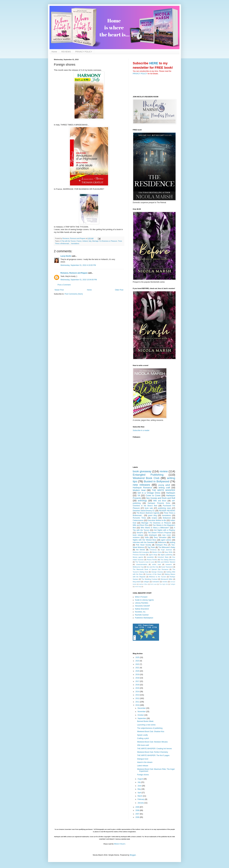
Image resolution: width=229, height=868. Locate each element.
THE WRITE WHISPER (163, 490)
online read (156, 564)
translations (75, 244)
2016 (138, 685)
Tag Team (151, 547)
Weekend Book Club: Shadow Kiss (151, 732)
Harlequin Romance (142, 488)
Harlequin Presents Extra (159, 503)
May (139, 789)
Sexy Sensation (160, 537)
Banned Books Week (145, 721)
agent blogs (153, 555)
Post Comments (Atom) (74, 294)
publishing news (165, 508)
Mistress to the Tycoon (158, 577)
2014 (138, 692)
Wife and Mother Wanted (166, 562)
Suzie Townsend (167, 567)
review (164, 471)
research (169, 564)
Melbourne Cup (138, 567)
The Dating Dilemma (168, 560)
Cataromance (138, 520)
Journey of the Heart (154, 574)
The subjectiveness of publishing (150, 728)
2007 (138, 814)
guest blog (153, 515)
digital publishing (167, 555)
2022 (138, 664)
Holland (85, 241)
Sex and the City (152, 567)
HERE (154, 63)
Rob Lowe (153, 584)
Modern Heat (139, 490)
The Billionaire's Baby (167, 547)
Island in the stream (145, 762)
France (79, 241)
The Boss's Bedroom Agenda (148, 513)
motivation (156, 582)
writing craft (164, 488)
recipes (154, 518)
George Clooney (157, 572)
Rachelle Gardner (142, 615)
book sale (149, 508)
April (140, 793)
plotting (172, 542)
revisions (136, 537)
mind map (138, 587)
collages (146, 582)
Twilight (173, 584)
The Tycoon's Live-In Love (145, 562)
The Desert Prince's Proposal (159, 533)
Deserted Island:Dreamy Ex (144, 511)
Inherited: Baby (163, 557)
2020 (138, 671)
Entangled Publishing (148, 475)
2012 (138, 698)
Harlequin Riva (161, 545)
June (140, 786)
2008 (138, 810)
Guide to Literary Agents (144, 600)
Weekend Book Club (146, 478)
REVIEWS (66, 52)
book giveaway (142, 471)
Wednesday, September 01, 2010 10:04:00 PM (79, 280)
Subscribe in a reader (141, 430)
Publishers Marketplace (144, 618)
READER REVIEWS (167, 511)
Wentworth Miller (167, 579)
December (142, 708)
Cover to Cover (153, 495)
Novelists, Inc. (140, 612)
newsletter (150, 557)
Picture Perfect (152, 560)
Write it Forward (141, 597)
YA (139, 495)
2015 (138, 688)
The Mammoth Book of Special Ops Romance (151, 569)
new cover (167, 535)
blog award (137, 582)
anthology (142, 501)
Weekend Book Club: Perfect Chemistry (153, 752)
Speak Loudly (142, 735)
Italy (90, 241)
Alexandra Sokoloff (142, 606)
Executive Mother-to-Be (157, 520)
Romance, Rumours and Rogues (74, 273)
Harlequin (171, 493)
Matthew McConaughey (141, 552)
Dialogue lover (143, 759)
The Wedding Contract (149, 579)
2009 (138, 807)
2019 (138, 675)
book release (138, 535)
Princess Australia (139, 555)
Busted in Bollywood (157, 481)
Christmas (153, 550)
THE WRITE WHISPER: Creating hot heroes (154, 749)
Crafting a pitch (143, 738)
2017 (138, 681)
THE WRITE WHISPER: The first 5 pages (153, 755)
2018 (138, 678)
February (141, 799)
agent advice (166, 540)
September (142, 718)
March (140, 796)
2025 (138, 657)
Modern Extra (157, 552)
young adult (164, 485)
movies (165, 582)
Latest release (143, 766)
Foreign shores (143, 775)
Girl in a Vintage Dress (149, 493)
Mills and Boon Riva (141, 525)
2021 (138, 668)
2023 (138, 661)
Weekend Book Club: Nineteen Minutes (152, 742)
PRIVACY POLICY (84, 52)
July (139, 782)
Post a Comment (64, 285)
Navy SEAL (169, 552)
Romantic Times (139, 518)
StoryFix (140, 533)
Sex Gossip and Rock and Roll (161, 498)
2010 (138, 705)
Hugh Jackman (166, 550)
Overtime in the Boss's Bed (145, 506)
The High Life (164, 584)
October (141, 715)
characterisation (142, 564)
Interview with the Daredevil (144, 542)
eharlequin (153, 535)
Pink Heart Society (143, 545)
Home (54, 52)
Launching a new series (146, 725)
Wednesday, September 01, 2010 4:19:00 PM (78, 265)
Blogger (133, 855)
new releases (141, 485)
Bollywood (167, 518)
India (147, 537)
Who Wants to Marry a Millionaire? (155, 528)
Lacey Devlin (66, 256)
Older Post (119, 290)
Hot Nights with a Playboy (165, 530)
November (142, 712)
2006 (138, 817)
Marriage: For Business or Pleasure (105, 241)
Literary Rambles (142, 603)
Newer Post (59, 290)
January (141, 803)
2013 (138, 695)
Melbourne (162, 542)
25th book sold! (143, 745)
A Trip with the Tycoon (68, 241)
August (141, 779)
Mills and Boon (160, 501)
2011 (138, 702)
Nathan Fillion (143, 584)
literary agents (138, 557)
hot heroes (141, 550)
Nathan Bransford (142, 609)
